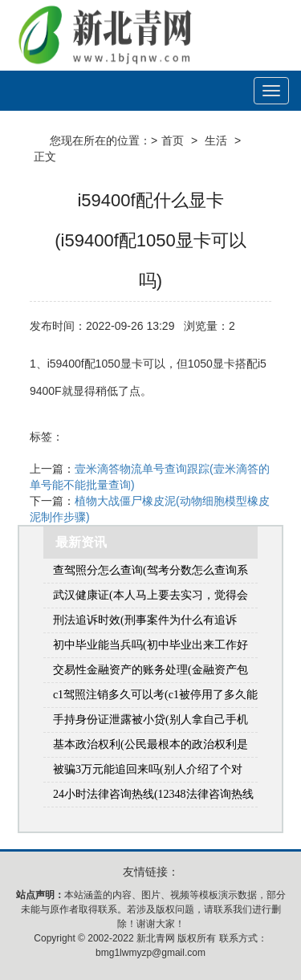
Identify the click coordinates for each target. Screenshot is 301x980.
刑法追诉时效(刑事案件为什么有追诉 (145, 620)
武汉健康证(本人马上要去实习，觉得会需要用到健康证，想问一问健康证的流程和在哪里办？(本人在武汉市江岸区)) (154, 598)
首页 (173, 140)
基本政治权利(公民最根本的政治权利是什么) (150, 748)
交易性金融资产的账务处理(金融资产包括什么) (150, 673)
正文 (45, 157)
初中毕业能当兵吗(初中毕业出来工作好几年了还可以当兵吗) (150, 648)
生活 (216, 140)
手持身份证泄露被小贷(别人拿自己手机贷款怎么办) (150, 723)
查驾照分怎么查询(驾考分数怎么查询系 (150, 570)
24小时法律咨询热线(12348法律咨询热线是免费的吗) (153, 797)
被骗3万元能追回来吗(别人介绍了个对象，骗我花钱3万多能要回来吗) (148, 773)
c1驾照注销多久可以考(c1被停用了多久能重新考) (155, 698)
